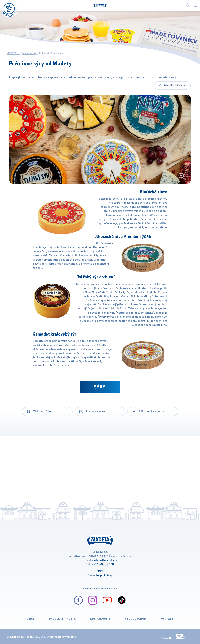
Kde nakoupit (100, 619)
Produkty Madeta (62, 619)
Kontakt (167, 619)
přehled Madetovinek (174, 85)
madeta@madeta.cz (105, 560)
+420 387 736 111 (103, 564)
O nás (31, 619)
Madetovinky (29, 54)
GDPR (100, 571)
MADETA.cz (13, 54)
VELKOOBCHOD (135, 619)
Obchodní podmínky (100, 576)
